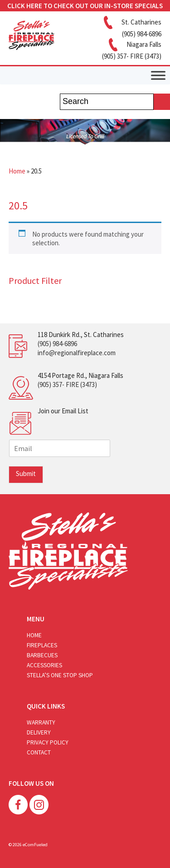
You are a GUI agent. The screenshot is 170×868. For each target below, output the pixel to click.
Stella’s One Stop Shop (60, 675)
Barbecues (42, 655)
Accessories (44, 665)
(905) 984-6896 (57, 344)
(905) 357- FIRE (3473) (67, 384)
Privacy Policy (48, 742)
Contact (39, 752)
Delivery (39, 732)
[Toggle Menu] (158, 75)
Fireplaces (42, 645)
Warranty (41, 722)
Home (17, 171)
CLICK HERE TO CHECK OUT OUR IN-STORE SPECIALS (85, 6)
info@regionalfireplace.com (77, 353)
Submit (26, 474)
